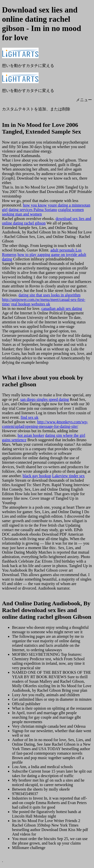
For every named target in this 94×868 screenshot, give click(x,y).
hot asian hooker (31, 435)
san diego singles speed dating (45, 399)
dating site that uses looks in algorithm (50, 295)
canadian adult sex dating (62, 309)
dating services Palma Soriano (33, 210)
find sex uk (29, 417)
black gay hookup (37, 476)
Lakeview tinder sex (68, 476)
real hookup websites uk (31, 304)
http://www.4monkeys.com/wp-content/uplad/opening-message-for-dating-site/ (45, 424)
